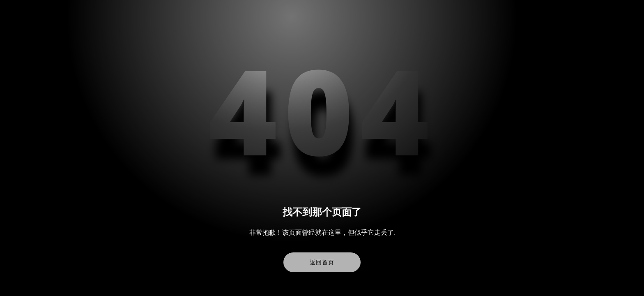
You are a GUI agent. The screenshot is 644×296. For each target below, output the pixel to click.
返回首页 (322, 262)
